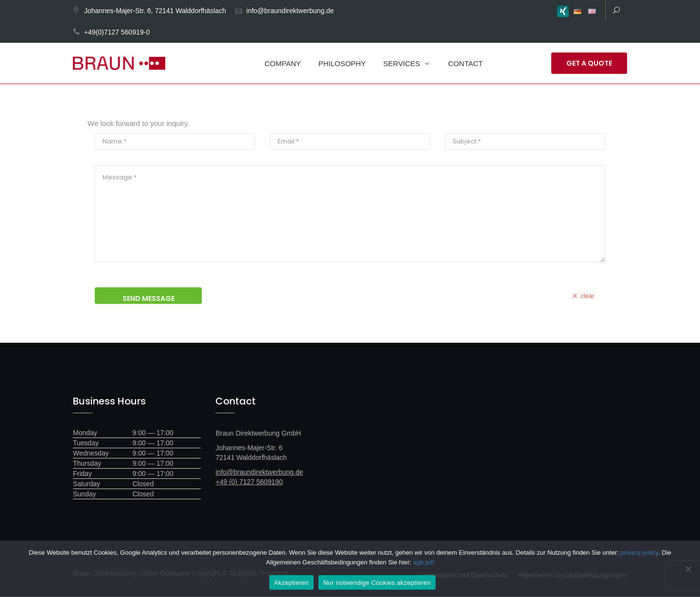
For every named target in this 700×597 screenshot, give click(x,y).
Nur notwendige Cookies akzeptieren (377, 583)
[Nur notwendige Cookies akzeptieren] (688, 569)
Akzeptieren (291, 583)
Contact (465, 63)
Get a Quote (589, 63)
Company (283, 63)
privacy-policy (639, 553)
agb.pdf (424, 562)
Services (402, 63)
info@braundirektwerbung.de (290, 11)
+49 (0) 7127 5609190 (249, 482)
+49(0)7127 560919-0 (117, 32)
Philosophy (342, 63)
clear (582, 296)
